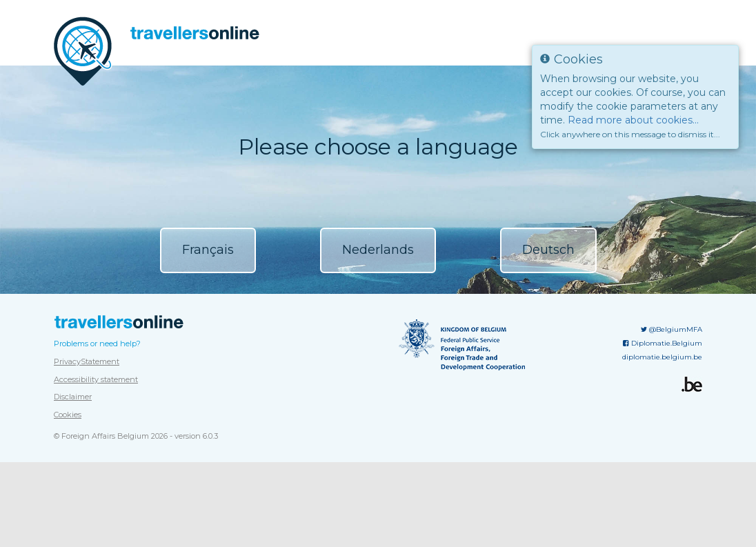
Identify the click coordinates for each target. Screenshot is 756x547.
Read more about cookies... (633, 120)
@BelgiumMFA (672, 464)
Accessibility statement (96, 514)
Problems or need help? (97, 478)
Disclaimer (73, 531)
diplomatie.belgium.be (662, 491)
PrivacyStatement (87, 496)
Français (208, 250)
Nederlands (378, 250)
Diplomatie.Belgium (663, 478)
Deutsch (548, 250)
